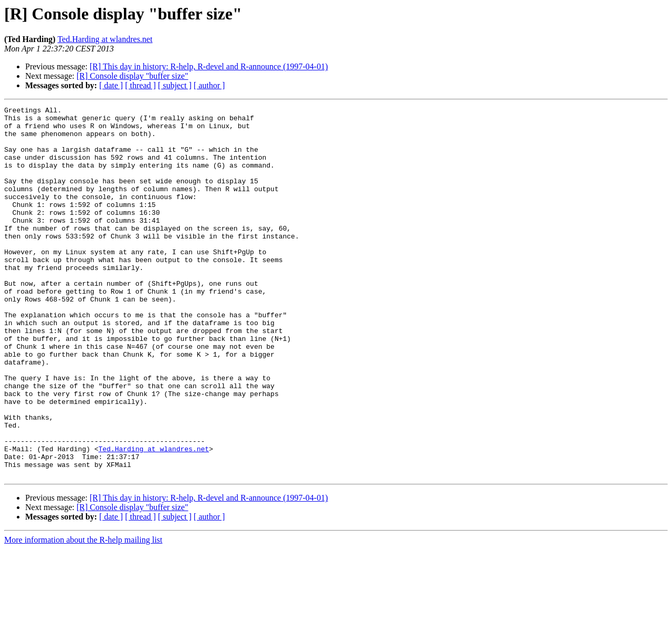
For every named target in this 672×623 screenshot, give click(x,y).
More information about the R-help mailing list (83, 614)
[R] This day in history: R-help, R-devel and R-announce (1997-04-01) (209, 66)
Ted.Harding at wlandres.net (105, 39)
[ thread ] (140, 85)
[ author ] (209, 85)
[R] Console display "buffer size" (133, 76)
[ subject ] (175, 85)
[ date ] (111, 85)
